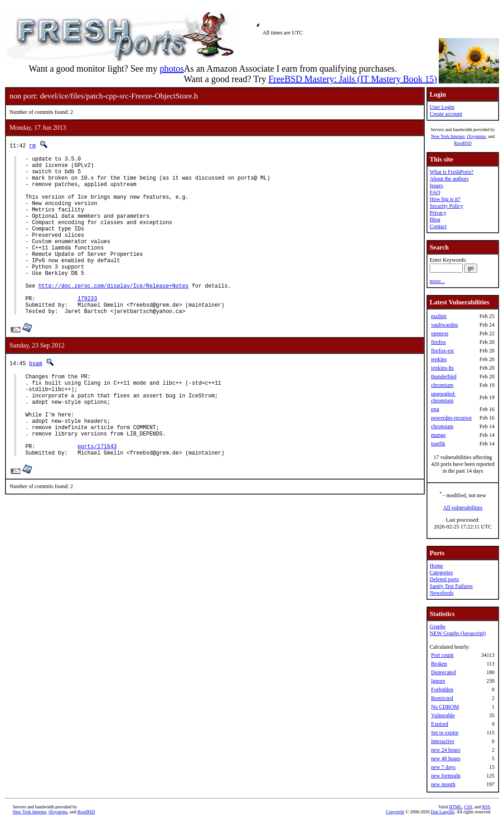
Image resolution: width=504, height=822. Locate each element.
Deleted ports (444, 579)
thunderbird (444, 377)
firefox (439, 342)
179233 (87, 330)
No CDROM (445, 707)
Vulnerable (443, 715)
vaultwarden (444, 325)
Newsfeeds (442, 593)
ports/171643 (97, 497)
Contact (438, 226)
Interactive (443, 741)
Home (436, 566)
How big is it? (445, 199)
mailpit (439, 316)
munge (439, 435)
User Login (442, 107)
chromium (442, 385)
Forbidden (442, 690)
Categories (441, 572)
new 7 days (443, 767)
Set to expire (445, 733)
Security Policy (446, 206)
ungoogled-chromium (443, 397)
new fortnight (446, 776)
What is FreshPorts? (452, 172)
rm (32, 145)
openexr (440, 333)
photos (172, 68)
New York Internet (448, 136)
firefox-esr (443, 351)
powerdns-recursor (451, 418)
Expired (440, 724)
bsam (36, 397)
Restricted (442, 698)
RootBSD (463, 143)
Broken (439, 664)
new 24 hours (446, 750)
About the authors (449, 179)
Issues (436, 186)
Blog (435, 220)
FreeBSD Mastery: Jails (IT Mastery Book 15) (353, 79)
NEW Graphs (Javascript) (458, 633)
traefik (438, 444)
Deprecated (443, 672)
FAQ (435, 192)
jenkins (439, 359)
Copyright (395, 812)
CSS (468, 807)
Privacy (438, 213)
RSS (486, 807)
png (435, 409)
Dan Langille (442, 812)
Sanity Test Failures (451, 586)
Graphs (438, 626)
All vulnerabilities (463, 508)
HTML (456, 807)
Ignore (438, 681)
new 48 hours (446, 758)
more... (437, 281)
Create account (446, 114)
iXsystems (476, 136)
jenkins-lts (442, 368)
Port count (442, 655)
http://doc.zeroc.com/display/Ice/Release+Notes (114, 314)
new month (443, 784)
